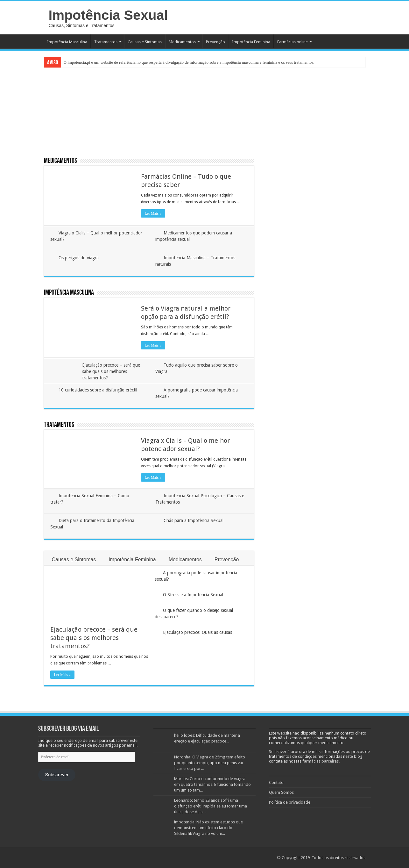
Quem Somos (281, 792)
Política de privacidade (290, 802)
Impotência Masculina (67, 42)
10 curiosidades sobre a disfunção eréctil (98, 390)
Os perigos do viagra (79, 258)
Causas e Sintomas (145, 42)
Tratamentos (106, 42)
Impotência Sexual (108, 15)
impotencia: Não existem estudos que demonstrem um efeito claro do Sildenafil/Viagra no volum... (208, 828)
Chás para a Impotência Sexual (194, 520)
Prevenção (215, 42)
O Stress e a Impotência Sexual (193, 595)
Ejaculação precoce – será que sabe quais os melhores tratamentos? (111, 371)
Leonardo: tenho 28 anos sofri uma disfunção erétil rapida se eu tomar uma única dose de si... (211, 806)
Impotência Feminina (251, 42)
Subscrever (57, 775)
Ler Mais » (153, 213)
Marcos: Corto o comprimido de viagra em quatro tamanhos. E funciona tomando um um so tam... (212, 784)
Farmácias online (293, 42)
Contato (276, 782)
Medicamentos (182, 42)
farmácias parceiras (321, 761)
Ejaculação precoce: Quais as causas (197, 632)
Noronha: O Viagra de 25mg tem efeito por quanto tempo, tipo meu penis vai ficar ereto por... (210, 763)
